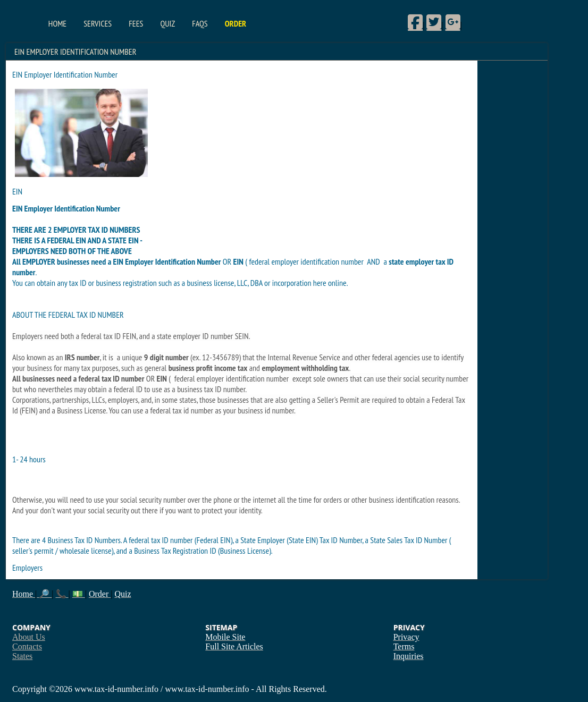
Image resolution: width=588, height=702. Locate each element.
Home (57, 23)
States (22, 656)
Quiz (167, 23)
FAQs (200, 23)
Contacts (27, 646)
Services (98, 23)
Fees (136, 23)
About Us (29, 637)
